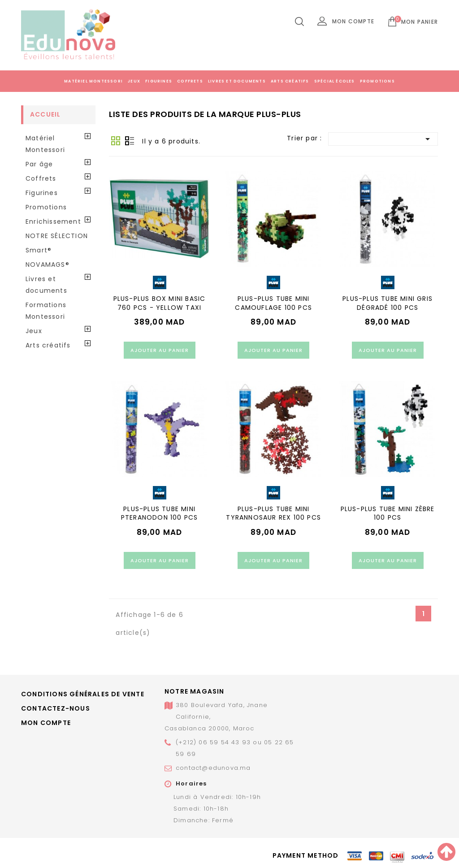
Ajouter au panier (160, 350)
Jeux (134, 81)
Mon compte (46, 723)
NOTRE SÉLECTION (57, 236)
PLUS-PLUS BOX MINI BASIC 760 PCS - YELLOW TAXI (160, 303)
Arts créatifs (290, 81)
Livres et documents (237, 81)
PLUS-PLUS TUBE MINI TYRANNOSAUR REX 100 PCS (273, 513)
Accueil (45, 114)
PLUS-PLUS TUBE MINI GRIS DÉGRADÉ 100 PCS (388, 303)
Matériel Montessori (93, 81)
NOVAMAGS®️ (48, 265)
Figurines (159, 81)
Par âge (39, 164)
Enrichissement (53, 221)
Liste (130, 141)
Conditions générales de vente (83, 694)
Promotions (377, 81)
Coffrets (190, 81)
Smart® (39, 250)
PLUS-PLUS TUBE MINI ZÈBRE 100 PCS (388, 513)
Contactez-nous (56, 708)
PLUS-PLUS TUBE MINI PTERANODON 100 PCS (160, 513)
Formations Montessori (46, 311)
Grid (116, 141)
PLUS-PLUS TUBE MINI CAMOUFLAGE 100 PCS (273, 303)
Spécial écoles (335, 81)
